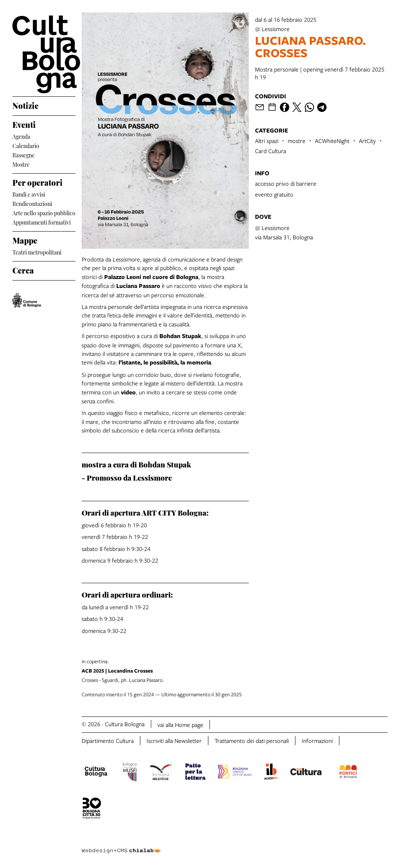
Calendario (26, 145)
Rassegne (24, 154)
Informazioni (317, 741)
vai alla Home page (180, 725)
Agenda (21, 136)
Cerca (23, 269)
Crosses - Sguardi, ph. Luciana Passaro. (235, 671)
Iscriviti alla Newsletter (174, 741)
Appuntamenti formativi (42, 222)
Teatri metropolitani (37, 252)
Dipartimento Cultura (108, 741)
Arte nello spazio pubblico (44, 212)
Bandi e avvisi (29, 194)
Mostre (21, 164)
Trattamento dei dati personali (252, 741)
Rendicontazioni (32, 203)
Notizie (25, 105)
